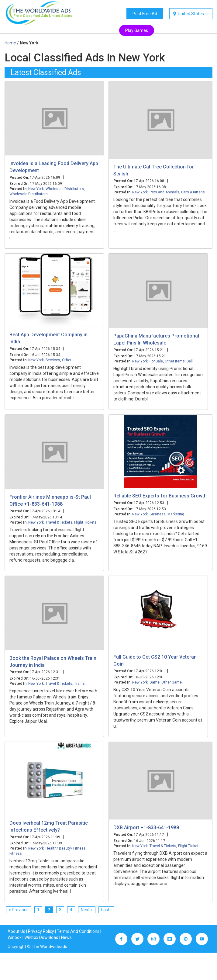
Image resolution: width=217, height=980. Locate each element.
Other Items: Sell (179, 361)
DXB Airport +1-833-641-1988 (146, 828)
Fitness (16, 854)
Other (67, 360)
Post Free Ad (145, 14)
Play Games (137, 30)
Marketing (176, 514)
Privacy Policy (41, 931)
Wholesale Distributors (65, 189)
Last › (106, 910)
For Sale (156, 361)
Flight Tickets (85, 522)
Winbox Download (41, 937)
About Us (16, 931)
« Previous (19, 910)
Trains (79, 684)
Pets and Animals (164, 192)
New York (36, 189)
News (66, 937)
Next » (87, 910)
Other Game (172, 682)
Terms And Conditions (78, 931)
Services (53, 360)
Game (155, 682)
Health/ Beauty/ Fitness (66, 848)
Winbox (15, 937)
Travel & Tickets (59, 522)
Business (158, 514)
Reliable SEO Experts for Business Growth (160, 496)
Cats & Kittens (193, 192)
